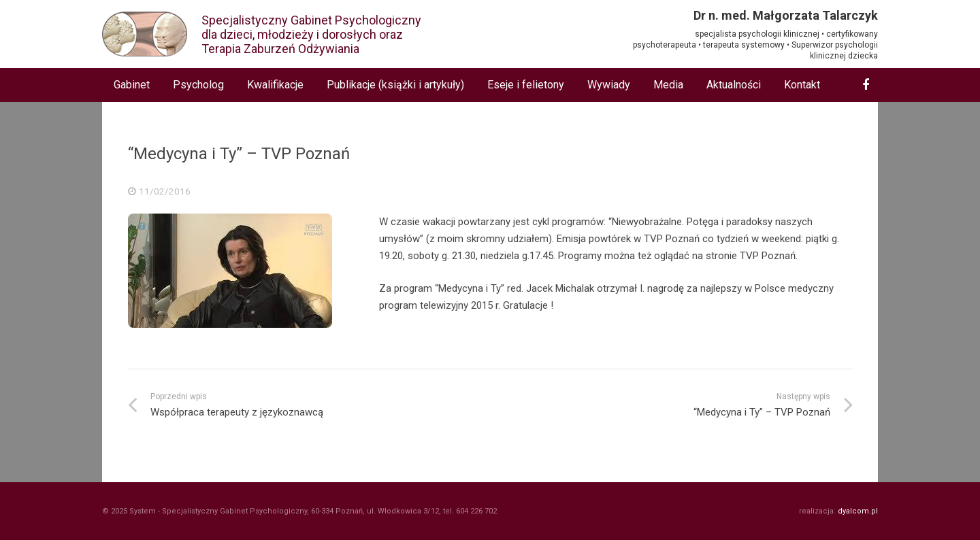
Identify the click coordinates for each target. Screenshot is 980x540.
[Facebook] (866, 85)
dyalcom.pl (858, 511)
